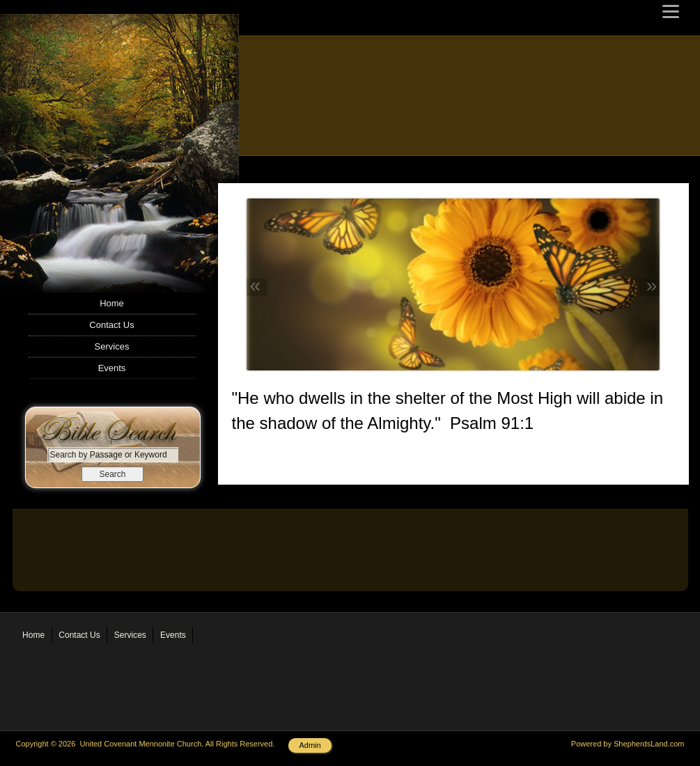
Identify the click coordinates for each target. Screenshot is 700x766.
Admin (310, 745)
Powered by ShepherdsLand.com (628, 744)
